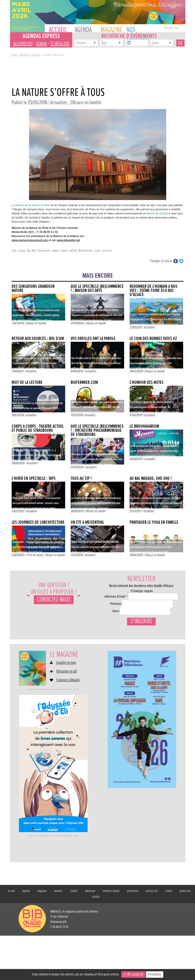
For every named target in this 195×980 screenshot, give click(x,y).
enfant (55, 251)
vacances (107, 251)
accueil (11, 935)
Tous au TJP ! (81, 479)
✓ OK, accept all (133, 974)
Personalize (155, 974)
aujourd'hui (23, 44)
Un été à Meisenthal (87, 522)
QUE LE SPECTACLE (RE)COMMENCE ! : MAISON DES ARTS (97, 289)
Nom (104, 638)
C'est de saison (35, 555)
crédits (168, 935)
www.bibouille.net (68, 240)
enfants (64, 251)
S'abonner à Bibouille (68, 725)
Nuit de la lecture (27, 383)
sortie (97, 251)
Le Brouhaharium (144, 426)
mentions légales (111, 935)
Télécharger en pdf (67, 716)
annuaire (58, 935)
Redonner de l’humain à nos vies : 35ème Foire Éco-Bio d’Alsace (154, 291)
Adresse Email (112, 603)
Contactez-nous (54, 600)
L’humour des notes (147, 383)
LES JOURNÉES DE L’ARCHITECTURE (38, 522)
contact (74, 935)
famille (73, 251)
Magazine (25, 55)
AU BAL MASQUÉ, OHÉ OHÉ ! (151, 479)
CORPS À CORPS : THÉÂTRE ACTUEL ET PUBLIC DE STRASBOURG (38, 429)
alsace (22, 251)
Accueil (15, 55)
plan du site (152, 935)
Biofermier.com (84, 383)
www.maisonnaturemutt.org (30, 240)
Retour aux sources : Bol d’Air (38, 339)
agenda (26, 935)
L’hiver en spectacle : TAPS (34, 479)
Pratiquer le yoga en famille (154, 522)
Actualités (36, 55)
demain (41, 44)
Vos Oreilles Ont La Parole (93, 339)
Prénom (106, 620)
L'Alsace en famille (86, 103)
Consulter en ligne (66, 707)
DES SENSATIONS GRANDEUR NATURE (33, 289)
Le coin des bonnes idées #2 (153, 339)
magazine (42, 935)
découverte (44, 251)
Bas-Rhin (32, 251)
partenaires (133, 935)
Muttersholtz (86, 251)
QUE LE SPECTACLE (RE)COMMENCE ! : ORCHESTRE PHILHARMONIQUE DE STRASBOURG (97, 431)
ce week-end (60, 44)
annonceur (90, 935)
